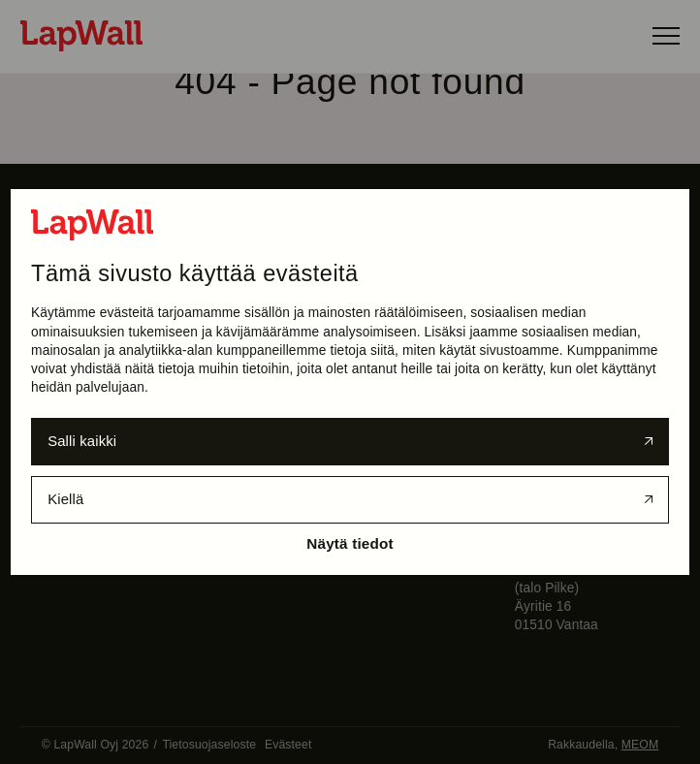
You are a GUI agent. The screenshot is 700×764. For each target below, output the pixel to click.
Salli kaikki (82, 441)
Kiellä (65, 499)
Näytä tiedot (350, 543)
